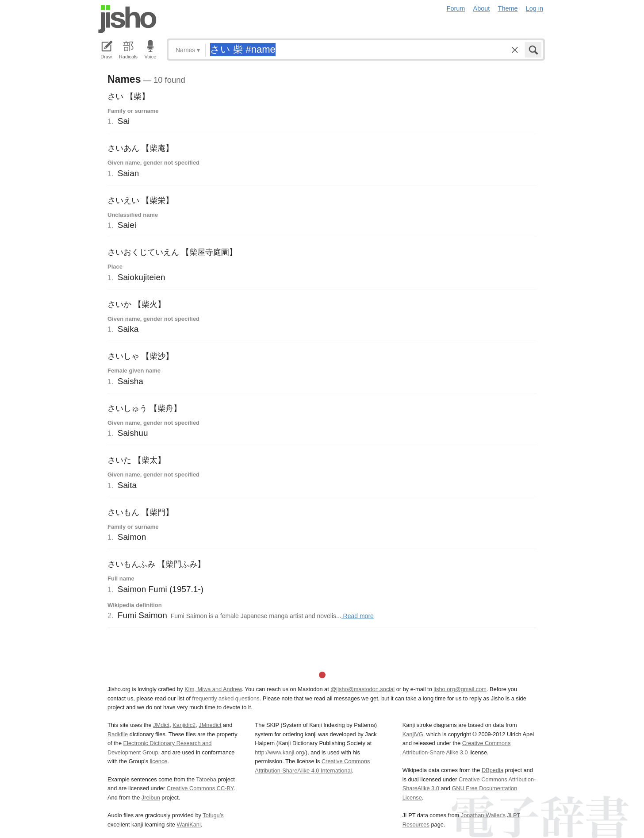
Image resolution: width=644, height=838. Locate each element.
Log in (535, 8)
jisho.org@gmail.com (460, 689)
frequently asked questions (226, 698)
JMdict (161, 725)
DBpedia (493, 770)
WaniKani (189, 825)
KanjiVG (413, 734)
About (482, 8)
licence (159, 761)
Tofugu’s (213, 815)
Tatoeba (206, 779)
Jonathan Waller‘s (483, 815)
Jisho (127, 19)
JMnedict (210, 725)
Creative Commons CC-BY (200, 788)
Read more (358, 616)
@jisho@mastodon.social (362, 689)
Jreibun (151, 798)
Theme (508, 8)
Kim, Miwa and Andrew (213, 689)
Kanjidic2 (184, 725)
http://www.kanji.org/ (280, 752)
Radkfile (118, 734)
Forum (456, 8)
